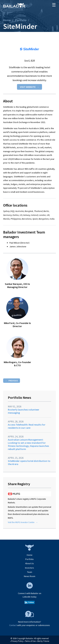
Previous (13, 381)
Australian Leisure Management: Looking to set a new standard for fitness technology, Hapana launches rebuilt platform (28, 444)
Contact (13, 625)
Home (7, 20)
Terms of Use (30, 641)
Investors (29, 568)
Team (30, 572)
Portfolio (21, 20)
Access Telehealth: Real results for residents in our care (27, 426)
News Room (30, 576)
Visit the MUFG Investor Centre (21, 522)
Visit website (28, 87)
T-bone (46, 641)
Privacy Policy (17, 641)
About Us (29, 563)
